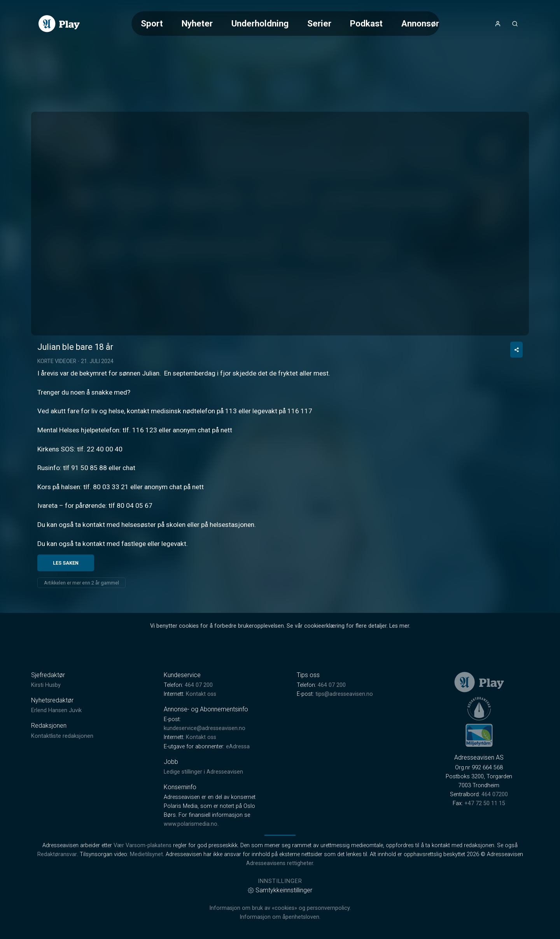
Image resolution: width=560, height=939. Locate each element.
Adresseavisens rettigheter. (280, 908)
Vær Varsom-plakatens (143, 890)
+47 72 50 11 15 (485, 848)
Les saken (66, 607)
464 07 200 (199, 730)
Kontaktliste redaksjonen (62, 780)
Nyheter (197, 23)
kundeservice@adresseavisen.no (205, 773)
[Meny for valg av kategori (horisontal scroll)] (285, 24)
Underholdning (260, 23)
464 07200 (495, 839)
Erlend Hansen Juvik (56, 755)
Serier (319, 23)
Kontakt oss (201, 739)
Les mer (399, 670)
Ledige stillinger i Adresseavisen (203, 816)
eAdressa (238, 791)
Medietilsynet (146, 899)
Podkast (366, 23)
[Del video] (516, 394)
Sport (152, 23)
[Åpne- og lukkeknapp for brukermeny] (498, 24)
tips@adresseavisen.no (344, 739)
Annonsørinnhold (435, 23)
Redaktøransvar (57, 899)
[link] (59, 24)
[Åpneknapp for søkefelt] (515, 24)
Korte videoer (57, 406)
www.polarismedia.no (191, 869)
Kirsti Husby (46, 730)
